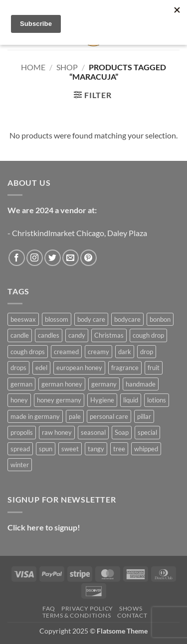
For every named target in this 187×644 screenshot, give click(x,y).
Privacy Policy (87, 608)
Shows (131, 608)
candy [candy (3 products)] (77, 335)
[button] (93, 95)
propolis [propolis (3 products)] (22, 432)
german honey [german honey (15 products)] (62, 384)
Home (33, 67)
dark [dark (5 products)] (125, 352)
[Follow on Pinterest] (89, 258)
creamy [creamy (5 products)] (98, 352)
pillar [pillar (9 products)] (144, 416)
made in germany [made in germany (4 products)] (35, 416)
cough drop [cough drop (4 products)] (148, 335)
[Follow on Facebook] (17, 258)
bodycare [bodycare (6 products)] (127, 319)
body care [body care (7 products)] (91, 319)
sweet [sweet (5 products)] (70, 449)
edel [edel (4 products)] (41, 368)
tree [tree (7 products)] (119, 449)
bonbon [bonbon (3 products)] (160, 319)
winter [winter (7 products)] (20, 465)
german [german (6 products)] (21, 384)
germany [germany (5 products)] (104, 384)
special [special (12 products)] (147, 432)
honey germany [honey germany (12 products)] (59, 400)
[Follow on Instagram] (35, 258)
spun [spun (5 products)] (46, 449)
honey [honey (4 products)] (19, 400)
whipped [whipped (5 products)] (146, 449)
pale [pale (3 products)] (75, 416)
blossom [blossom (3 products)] (57, 319)
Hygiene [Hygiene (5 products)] (102, 400)
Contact (132, 615)
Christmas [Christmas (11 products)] (109, 335)
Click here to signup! (44, 527)
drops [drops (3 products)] (18, 368)
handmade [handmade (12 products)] (141, 384)
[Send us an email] (71, 258)
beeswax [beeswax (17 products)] (23, 319)
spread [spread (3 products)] (20, 449)
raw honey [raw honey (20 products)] (57, 432)
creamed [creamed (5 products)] (66, 352)
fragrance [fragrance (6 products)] (125, 368)
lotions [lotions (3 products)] (157, 400)
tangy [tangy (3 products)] (96, 449)
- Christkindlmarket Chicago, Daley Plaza (77, 233)
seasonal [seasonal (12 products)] (93, 432)
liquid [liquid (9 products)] (131, 400)
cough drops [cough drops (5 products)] (28, 352)
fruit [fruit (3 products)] (154, 368)
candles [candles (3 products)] (49, 335)
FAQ (49, 608)
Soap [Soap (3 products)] (122, 432)
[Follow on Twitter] (53, 258)
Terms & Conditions (77, 615)
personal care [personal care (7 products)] (109, 416)
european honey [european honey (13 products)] (79, 368)
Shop (67, 67)
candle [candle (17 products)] (20, 335)
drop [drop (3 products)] (147, 352)
